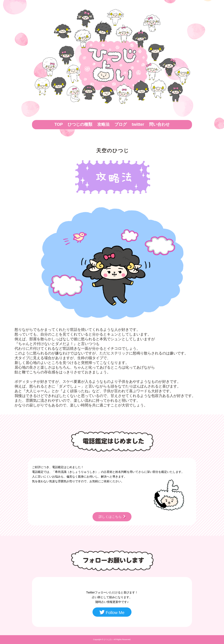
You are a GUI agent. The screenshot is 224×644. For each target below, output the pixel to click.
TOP (59, 124)
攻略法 (103, 124)
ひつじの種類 (80, 124)
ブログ (121, 124)
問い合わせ (159, 124)
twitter (138, 124)
